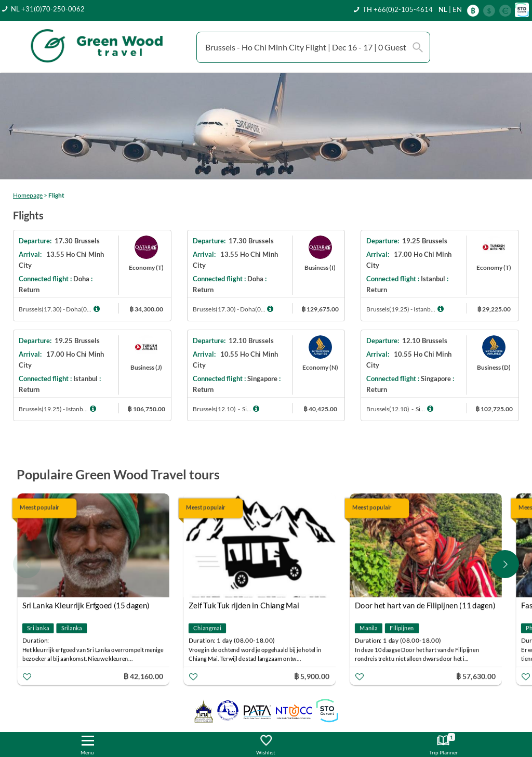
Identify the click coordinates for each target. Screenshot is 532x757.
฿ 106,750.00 (147, 409)
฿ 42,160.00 (143, 676)
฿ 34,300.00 (146, 309)
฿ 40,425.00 (320, 409)
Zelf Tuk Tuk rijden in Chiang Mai (244, 606)
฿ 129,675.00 (320, 309)
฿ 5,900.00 (312, 676)
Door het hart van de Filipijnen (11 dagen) (425, 606)
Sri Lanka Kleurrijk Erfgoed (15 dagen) (86, 606)
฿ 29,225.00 (494, 309)
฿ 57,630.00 (476, 676)
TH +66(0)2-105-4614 (398, 9)
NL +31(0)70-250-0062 (48, 9)
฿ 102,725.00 (494, 409)
